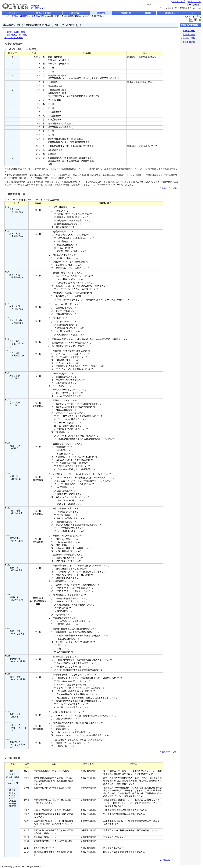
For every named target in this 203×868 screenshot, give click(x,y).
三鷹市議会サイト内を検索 (189, 8)
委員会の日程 (189, 38)
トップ (192, 13)
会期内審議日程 (14, 44)
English (36, 6)
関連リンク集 (195, 2)
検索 (149, 5)
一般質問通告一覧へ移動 (16, 35)
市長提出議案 (13, 758)
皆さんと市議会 (43, 13)
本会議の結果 (189, 34)
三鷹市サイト (39, 8)
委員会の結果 (189, 42)
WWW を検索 (167, 8)
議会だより (170, 13)
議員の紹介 (76, 13)
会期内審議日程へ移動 (15, 32)
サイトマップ (178, 2)
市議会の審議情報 (20, 16)
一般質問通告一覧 (15, 194)
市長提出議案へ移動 (14, 38)
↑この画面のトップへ (169, 188)
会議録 (148, 13)
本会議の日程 (38, 16)
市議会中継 (126, 13)
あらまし (13, 13)
